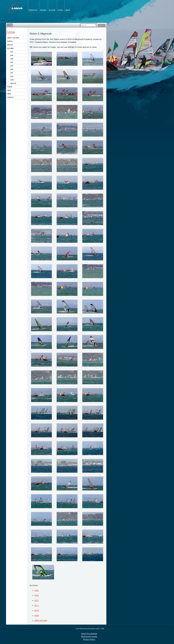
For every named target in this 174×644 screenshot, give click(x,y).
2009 (12, 80)
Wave (68, 10)
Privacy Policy (89, 639)
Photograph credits (89, 637)
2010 (12, 76)
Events (10, 41)
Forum (10, 87)
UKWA (11, 32)
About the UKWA (13, 38)
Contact (10, 97)
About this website (89, 634)
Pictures (10, 48)
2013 (12, 66)
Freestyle (33, 10)
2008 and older (41, 621)
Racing (43, 10)
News (9, 94)
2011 (12, 73)
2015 (12, 59)
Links (9, 90)
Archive (13, 83)
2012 (12, 69)
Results (10, 45)
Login (10, 25)
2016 (12, 55)
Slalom (52, 10)
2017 (12, 52)
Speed (60, 10)
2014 (12, 62)
